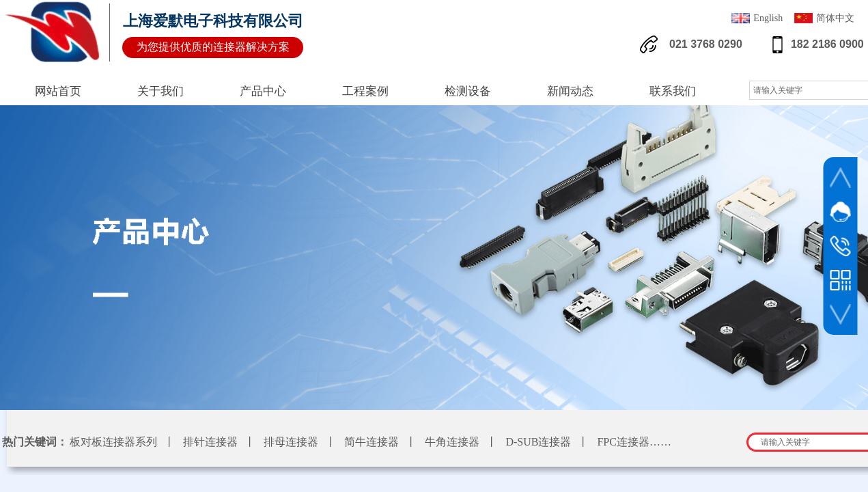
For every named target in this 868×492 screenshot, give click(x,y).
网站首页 (58, 91)
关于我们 (160, 91)
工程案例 (365, 91)
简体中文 (824, 19)
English (757, 19)
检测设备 (468, 91)
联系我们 (673, 91)
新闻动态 (570, 91)
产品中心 (263, 91)
